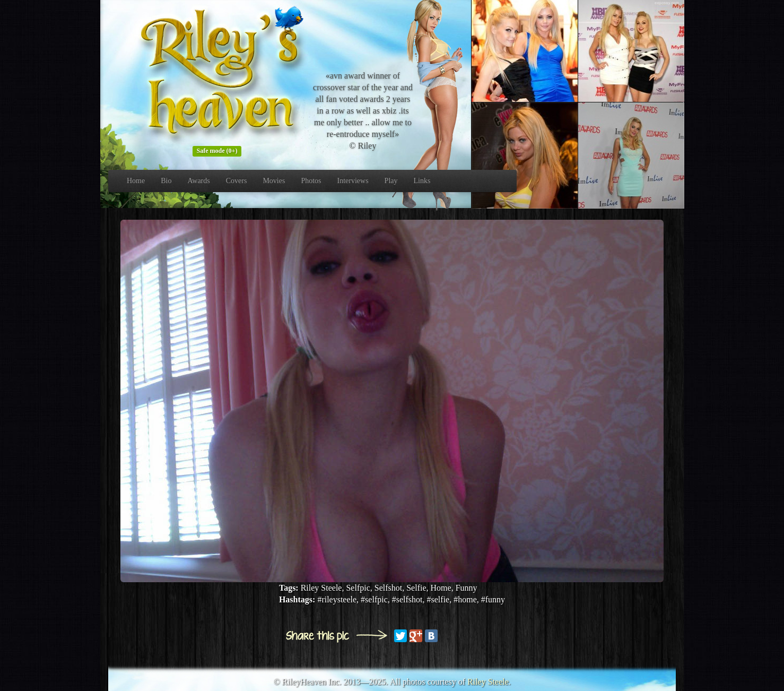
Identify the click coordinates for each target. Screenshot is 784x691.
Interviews (353, 181)
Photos (311, 181)
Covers (237, 181)
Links (422, 181)
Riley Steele (488, 682)
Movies (274, 181)
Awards (198, 181)
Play (391, 181)
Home (136, 181)
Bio (166, 181)
